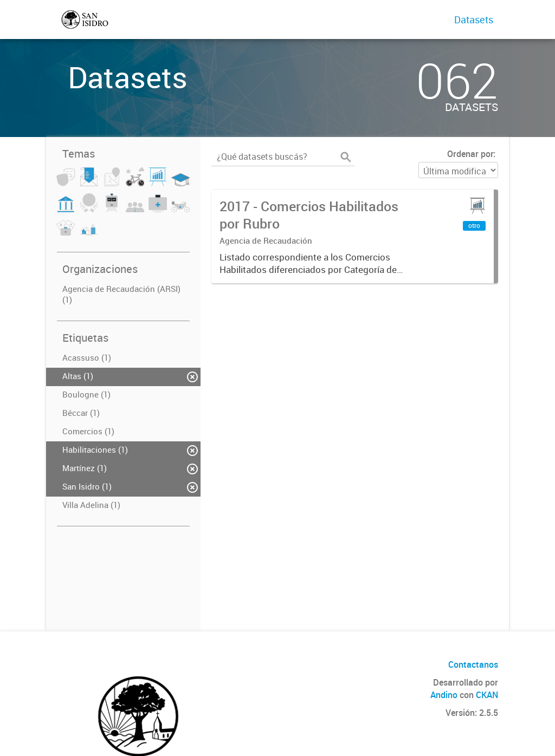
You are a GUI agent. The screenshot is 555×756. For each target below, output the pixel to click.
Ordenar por (470, 154)
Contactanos (473, 664)
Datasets (474, 19)
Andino (444, 695)
